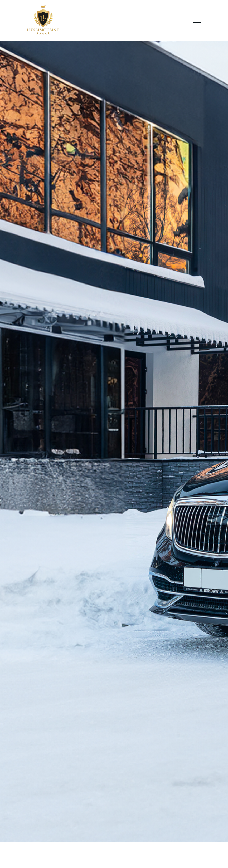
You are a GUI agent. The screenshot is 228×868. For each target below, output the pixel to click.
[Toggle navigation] (197, 21)
